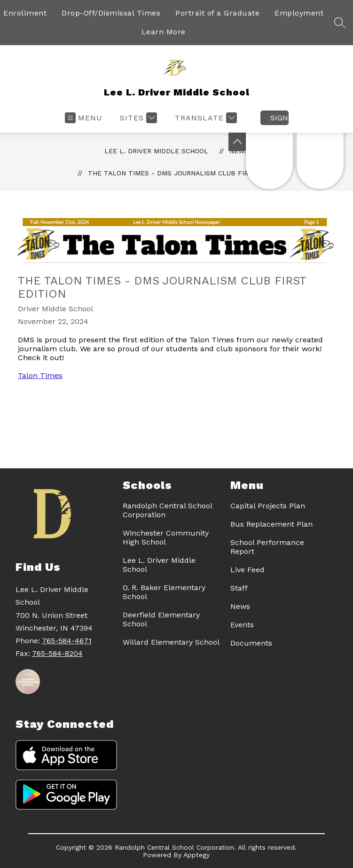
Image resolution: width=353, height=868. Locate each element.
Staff (239, 588)
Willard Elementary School (171, 642)
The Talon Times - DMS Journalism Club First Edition (187, 173)
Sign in (279, 118)
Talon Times (40, 375)
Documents (251, 643)
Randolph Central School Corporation (167, 510)
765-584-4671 (67, 641)
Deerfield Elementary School (161, 619)
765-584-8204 (57, 653)
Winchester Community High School (166, 537)
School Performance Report (267, 547)
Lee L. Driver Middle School (156, 151)
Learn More (164, 32)
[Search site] (340, 23)
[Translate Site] (205, 118)
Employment (299, 13)
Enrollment (25, 13)
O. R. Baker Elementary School (164, 592)
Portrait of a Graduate (217, 13)
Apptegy (196, 855)
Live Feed (247, 570)
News (240, 606)
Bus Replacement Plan (271, 524)
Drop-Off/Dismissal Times (111, 13)
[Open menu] (84, 118)
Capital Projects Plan (268, 506)
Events (242, 625)
